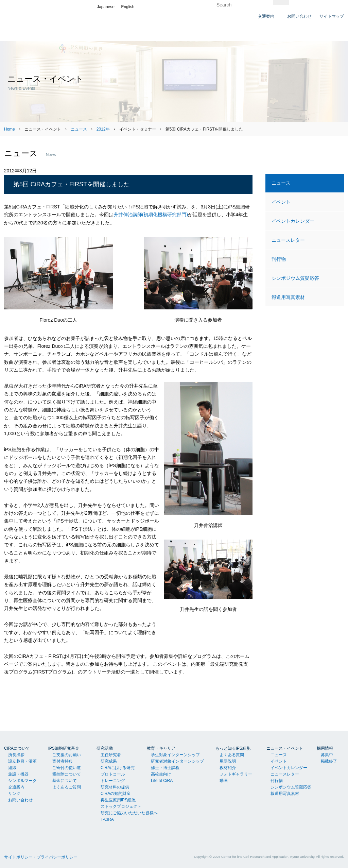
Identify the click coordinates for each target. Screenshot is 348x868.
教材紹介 (228, 768)
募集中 (327, 755)
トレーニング (113, 781)
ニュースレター (288, 240)
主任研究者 (111, 755)
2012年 (103, 129)
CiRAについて (17, 748)
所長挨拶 (16, 755)
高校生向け (161, 774)
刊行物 (279, 259)
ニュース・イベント (285, 748)
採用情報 (325, 748)
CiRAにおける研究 (118, 768)
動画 (224, 781)
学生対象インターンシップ (175, 755)
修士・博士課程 (165, 768)
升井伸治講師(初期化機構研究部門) (151, 215)
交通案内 (16, 787)
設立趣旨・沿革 (22, 761)
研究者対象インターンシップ (177, 761)
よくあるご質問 (67, 787)
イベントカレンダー (293, 221)
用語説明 (228, 761)
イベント (281, 202)
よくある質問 (232, 755)
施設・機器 (18, 774)
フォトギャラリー (236, 774)
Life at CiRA (162, 781)
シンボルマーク (22, 781)
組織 (12, 768)
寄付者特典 (63, 761)
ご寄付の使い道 (67, 768)
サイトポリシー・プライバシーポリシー (41, 857)
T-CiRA (107, 819)
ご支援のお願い (67, 755)
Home (10, 129)
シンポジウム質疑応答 (295, 278)
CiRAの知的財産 (116, 794)
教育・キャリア (161, 748)
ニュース (79, 129)
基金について (65, 781)
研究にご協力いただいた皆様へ (129, 813)
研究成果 (109, 761)
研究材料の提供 (115, 787)
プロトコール (113, 774)
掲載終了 (329, 761)
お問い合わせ (20, 800)
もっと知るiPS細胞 (233, 748)
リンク (14, 794)
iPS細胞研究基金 (64, 748)
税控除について (67, 774)
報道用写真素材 (288, 297)
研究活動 (105, 748)
